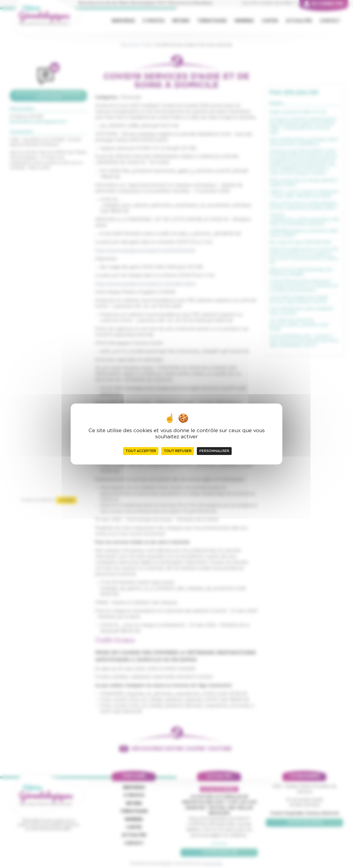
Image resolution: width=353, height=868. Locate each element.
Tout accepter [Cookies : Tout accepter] (141, 451)
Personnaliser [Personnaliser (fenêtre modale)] (214, 451)
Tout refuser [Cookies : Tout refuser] (178, 451)
